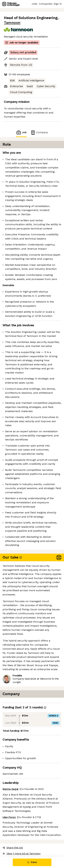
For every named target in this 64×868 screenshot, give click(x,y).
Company (39, 132)
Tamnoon (12, 23)
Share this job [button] (13, 848)
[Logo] (11, 4)
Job (21, 132)
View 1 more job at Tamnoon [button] (22, 854)
